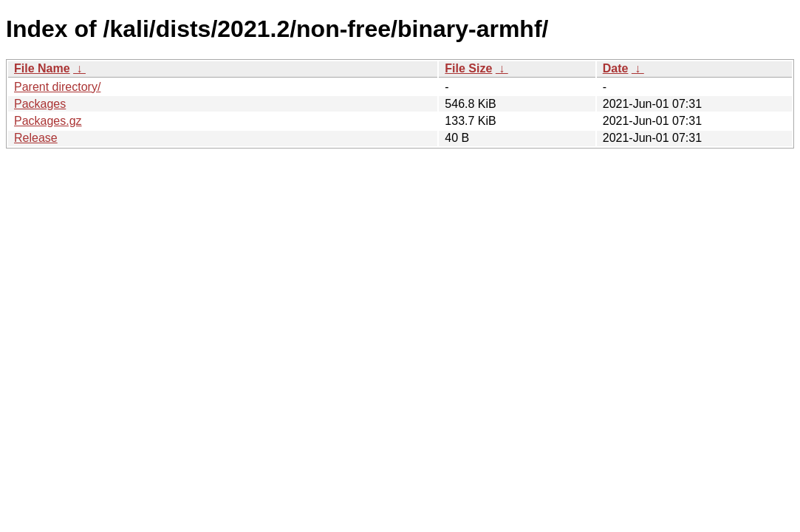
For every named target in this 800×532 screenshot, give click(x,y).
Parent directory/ (57, 87)
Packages (40, 104)
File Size (468, 68)
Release (36, 138)
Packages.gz (48, 121)
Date (616, 68)
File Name (42, 68)
